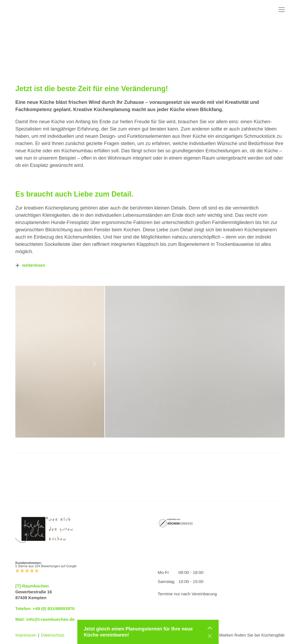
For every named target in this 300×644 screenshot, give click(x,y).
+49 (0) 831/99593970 (54, 609)
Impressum (26, 635)
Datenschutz (53, 635)
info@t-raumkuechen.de (50, 619)
